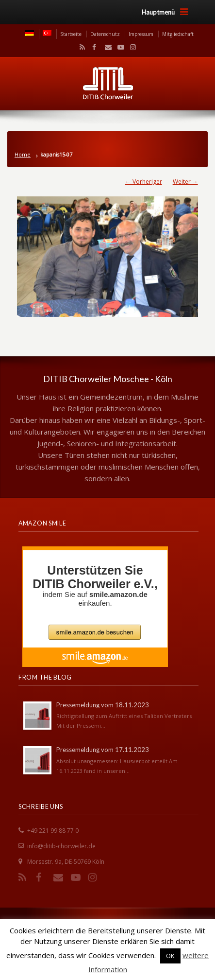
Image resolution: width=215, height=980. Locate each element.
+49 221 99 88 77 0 (53, 831)
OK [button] (170, 956)
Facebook (93, 47)
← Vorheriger (144, 182)
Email (106, 47)
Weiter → (185, 182)
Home (23, 154)
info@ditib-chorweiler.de (61, 846)
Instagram (131, 47)
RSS (81, 47)
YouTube (118, 47)
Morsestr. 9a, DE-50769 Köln (66, 862)
